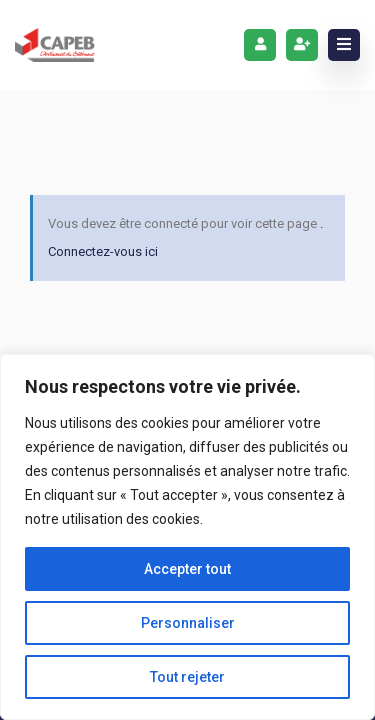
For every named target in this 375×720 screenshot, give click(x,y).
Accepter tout (187, 569)
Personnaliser (188, 623)
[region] (187, 537)
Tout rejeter (187, 677)
